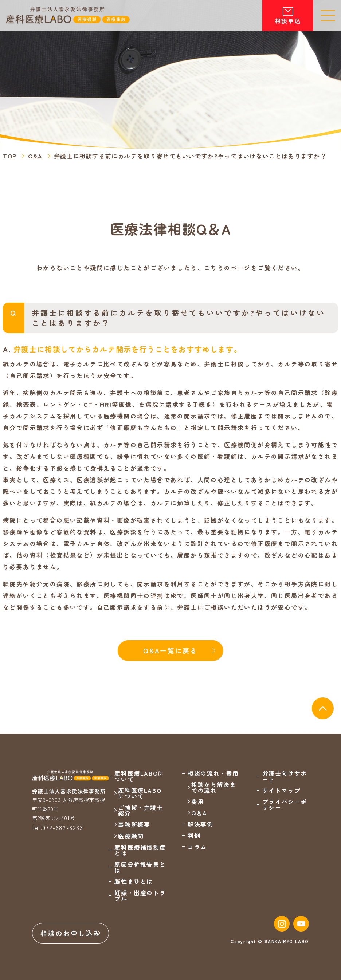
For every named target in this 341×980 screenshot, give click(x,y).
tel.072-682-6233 (58, 827)
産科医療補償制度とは (140, 850)
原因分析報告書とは (140, 867)
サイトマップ (282, 790)
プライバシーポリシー (285, 804)
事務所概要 (134, 824)
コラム (197, 847)
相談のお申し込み (71, 933)
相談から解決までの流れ (214, 787)
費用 (198, 802)
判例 (194, 835)
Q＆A (199, 813)
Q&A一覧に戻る (170, 650)
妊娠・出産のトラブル (140, 896)
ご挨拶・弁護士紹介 (140, 810)
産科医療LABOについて (140, 793)
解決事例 (200, 824)
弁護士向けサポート (285, 776)
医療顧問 (131, 836)
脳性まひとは (134, 881)
